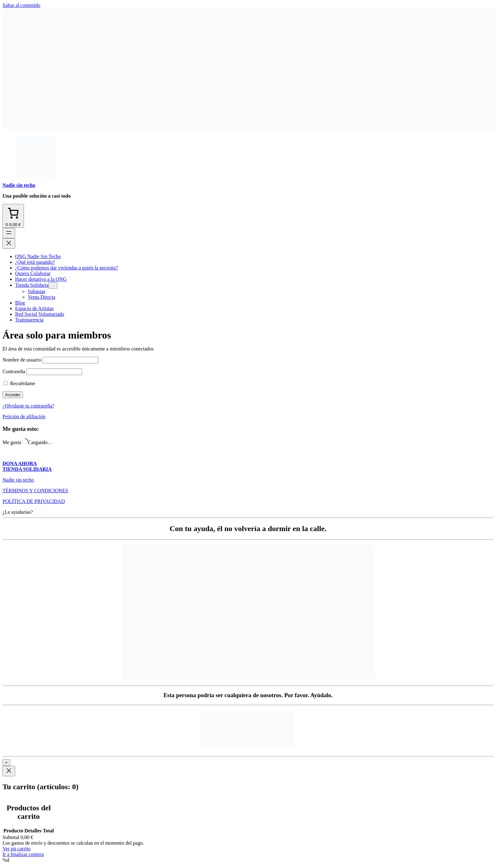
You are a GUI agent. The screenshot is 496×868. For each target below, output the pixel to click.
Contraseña (14, 371)
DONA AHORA (20, 463)
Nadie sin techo (19, 185)
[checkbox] (6, 383)
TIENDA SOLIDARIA (27, 469)
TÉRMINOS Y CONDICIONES (35, 491)
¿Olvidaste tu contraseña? (28, 406)
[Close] (9, 771)
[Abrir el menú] (9, 233)
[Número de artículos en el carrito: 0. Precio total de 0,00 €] (13, 216)
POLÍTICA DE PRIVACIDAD (34, 501)
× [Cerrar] (6, 763)
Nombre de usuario (22, 360)
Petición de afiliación (24, 417)
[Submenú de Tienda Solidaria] (53, 285)
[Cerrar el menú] (9, 243)
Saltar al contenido (21, 5)
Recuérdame (20, 383)
